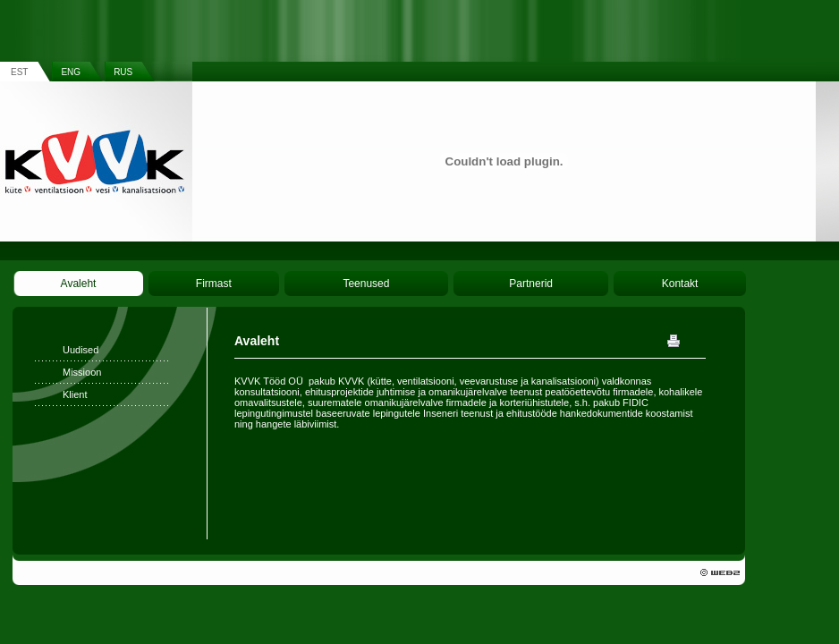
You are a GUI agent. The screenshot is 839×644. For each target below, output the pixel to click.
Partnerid (531, 284)
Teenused (366, 284)
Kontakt (680, 284)
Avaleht (79, 284)
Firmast (214, 284)
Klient (75, 394)
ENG (71, 72)
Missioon (82, 372)
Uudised (81, 350)
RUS (123, 72)
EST (19, 72)
